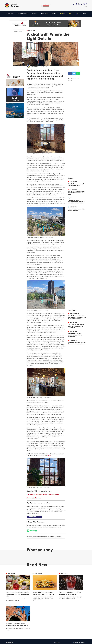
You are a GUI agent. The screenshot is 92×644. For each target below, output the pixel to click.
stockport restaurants (39, 537)
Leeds (8, 615)
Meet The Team (59, 623)
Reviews (34, 14)
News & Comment (23, 14)
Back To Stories (18, 31)
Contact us (57, 613)
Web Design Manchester (60, 642)
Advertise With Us (59, 615)
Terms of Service (59, 621)
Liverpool (9, 617)
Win (71, 14)
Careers (56, 625)
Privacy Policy (58, 619)
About (84, 14)
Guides (54, 14)
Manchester (9, 613)
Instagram (48, 455)
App (77, 14)
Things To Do (44, 14)
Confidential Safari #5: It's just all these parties (43, 495)
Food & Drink (10, 14)
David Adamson (35, 67)
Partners (63, 14)
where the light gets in (50, 537)
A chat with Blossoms (34, 498)
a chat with (59, 537)
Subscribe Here (59, 617)
